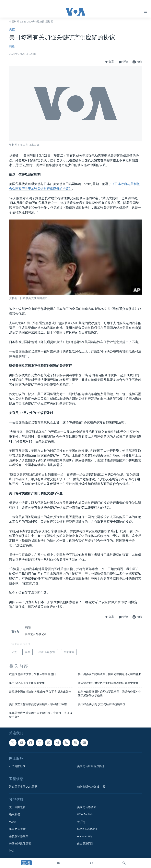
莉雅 (12, 47)
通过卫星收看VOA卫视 (23, 787)
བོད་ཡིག (81, 822)
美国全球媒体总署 (20, 844)
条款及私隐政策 (19, 836)
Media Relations (87, 829)
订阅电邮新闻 (17, 766)
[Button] (109, 62)
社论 (12, 851)
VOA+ (13, 822)
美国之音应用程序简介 (91, 766)
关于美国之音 (17, 807)
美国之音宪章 (17, 829)
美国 (12, 29)
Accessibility (85, 836)
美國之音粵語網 (87, 807)
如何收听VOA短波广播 (91, 787)
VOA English (85, 815)
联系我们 (15, 815)
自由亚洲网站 (85, 844)
